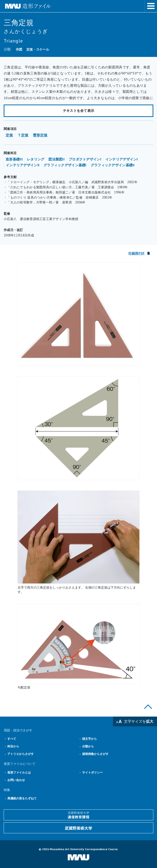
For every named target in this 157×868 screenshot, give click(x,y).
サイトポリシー (92, 772)
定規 (9, 135)
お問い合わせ (16, 780)
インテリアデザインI (122, 159)
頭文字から (90, 739)
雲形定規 (40, 135)
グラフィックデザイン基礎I (65, 165)
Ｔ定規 (23, 135)
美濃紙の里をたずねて (22, 798)
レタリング (36, 159)
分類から (88, 746)
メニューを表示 (151, 6)
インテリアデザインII (23, 165)
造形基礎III (14, 159)
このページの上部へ (148, 707)
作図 (19, 49)
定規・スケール (38, 49)
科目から (13, 746)
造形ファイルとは (19, 772)
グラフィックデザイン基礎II (113, 165)
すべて (12, 739)
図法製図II (56, 159)
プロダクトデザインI (85, 159)
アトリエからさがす (21, 754)
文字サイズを (139, 721)
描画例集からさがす (95, 754)
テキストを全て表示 (79, 111)
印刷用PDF (137, 253)
